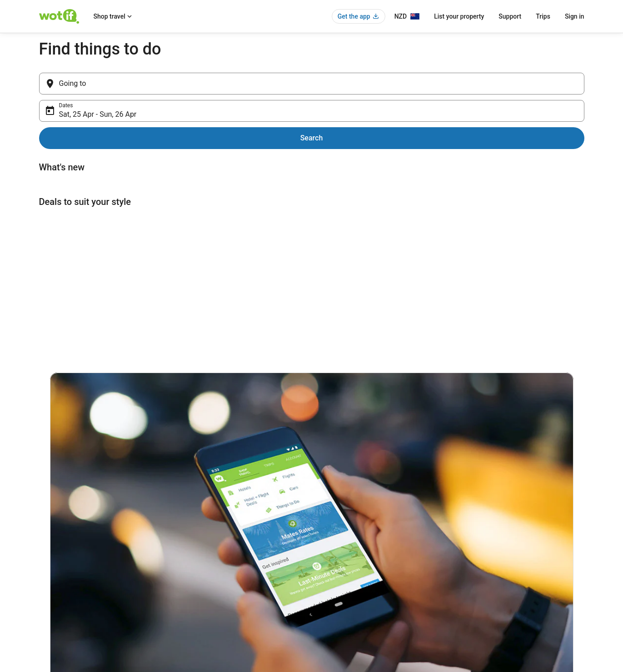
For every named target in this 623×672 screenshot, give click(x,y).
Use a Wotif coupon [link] (485, 584)
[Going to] (163, 84)
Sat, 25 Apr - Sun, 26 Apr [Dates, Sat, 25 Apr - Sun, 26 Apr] (352, 87)
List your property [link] (60, 555)
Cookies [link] (331, 541)
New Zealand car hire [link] (205, 555)
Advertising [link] (53, 599)
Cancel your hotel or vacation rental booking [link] (515, 541)
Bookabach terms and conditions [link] (361, 570)
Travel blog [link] (193, 613)
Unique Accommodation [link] (209, 599)
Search (566, 83)
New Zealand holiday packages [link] (217, 584)
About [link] (46, 526)
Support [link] (471, 526)
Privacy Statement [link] (343, 526)
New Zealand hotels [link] (204, 526)
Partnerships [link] (55, 570)
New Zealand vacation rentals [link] (216, 541)
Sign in (575, 16)
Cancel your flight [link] (483, 555)
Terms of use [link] (337, 555)
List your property (459, 16)
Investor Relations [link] (61, 584)
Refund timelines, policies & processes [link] (508, 570)
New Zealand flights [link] (204, 570)
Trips (543, 16)
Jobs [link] (45, 541)
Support (510, 16)
